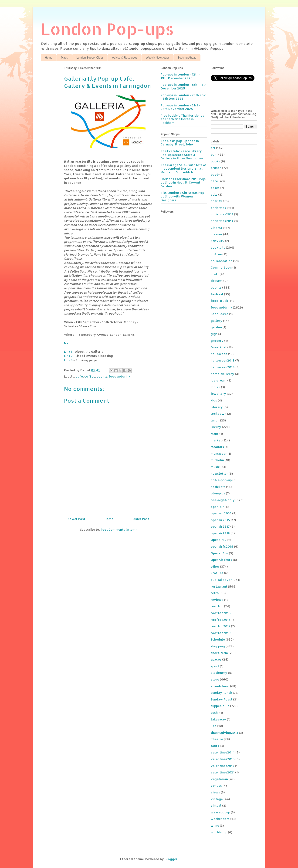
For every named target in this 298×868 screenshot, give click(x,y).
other (215, 566)
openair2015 (220, 520)
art (213, 148)
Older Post (141, 519)
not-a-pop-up (221, 480)
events (102, 376)
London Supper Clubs (90, 58)
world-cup (219, 832)
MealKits (217, 447)
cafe (79, 376)
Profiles (217, 573)
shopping (218, 646)
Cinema (216, 228)
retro (215, 593)
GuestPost (219, 347)
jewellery (218, 394)
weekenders (220, 819)
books (215, 161)
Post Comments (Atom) (119, 529)
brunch (216, 168)
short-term (219, 653)
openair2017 (220, 526)
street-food (220, 686)
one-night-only (223, 500)
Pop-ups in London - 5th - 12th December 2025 (184, 86)
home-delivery (222, 374)
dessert (217, 281)
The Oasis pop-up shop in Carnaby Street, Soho (180, 143)
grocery (217, 341)
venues (216, 786)
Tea (214, 726)
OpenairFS (218, 540)
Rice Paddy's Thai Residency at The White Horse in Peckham (183, 119)
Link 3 (68, 360)
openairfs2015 (222, 546)
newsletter (219, 473)
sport (215, 666)
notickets (218, 487)
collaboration (222, 261)
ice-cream (219, 380)
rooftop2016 (221, 620)
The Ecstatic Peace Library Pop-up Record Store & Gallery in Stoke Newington (182, 155)
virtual (216, 806)
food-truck (219, 301)
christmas (218, 208)
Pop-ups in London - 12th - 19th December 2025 (181, 76)
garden (216, 327)
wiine (215, 825)
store (215, 679)
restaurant (219, 586)
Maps (64, 58)
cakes (215, 188)
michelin (217, 460)
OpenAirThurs (221, 560)
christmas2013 (222, 214)
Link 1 (68, 352)
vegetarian (219, 779)
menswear (219, 454)
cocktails (218, 247)
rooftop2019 (221, 633)
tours (215, 746)
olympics (218, 493)
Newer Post (76, 519)
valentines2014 (223, 752)
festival (217, 294)
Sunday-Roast (222, 699)
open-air (217, 507)
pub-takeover (221, 580)
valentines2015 (223, 759)
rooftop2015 (221, 613)
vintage (217, 799)
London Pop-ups (107, 29)
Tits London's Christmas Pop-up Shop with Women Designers (183, 196)
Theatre (217, 739)
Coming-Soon (221, 267)
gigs (214, 334)
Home (49, 58)
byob (215, 174)
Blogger (171, 859)
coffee (90, 376)
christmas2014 (222, 221)
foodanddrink (119, 376)
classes (217, 234)
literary (217, 407)
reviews (217, 600)
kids (214, 400)
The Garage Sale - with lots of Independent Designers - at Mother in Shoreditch (184, 169)
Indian (215, 387)
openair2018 (220, 533)
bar (213, 155)
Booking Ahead (187, 58)
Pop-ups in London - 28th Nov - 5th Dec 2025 (183, 97)
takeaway (218, 719)
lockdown (218, 414)
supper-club (220, 706)
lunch (215, 420)
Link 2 (68, 356)
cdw (214, 194)
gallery (217, 321)
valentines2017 (222, 766)
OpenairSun (219, 553)
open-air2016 (221, 513)
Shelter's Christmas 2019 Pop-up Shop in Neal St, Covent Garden (184, 182)
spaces (216, 659)
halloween (219, 354)
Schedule (218, 639)
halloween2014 (223, 367)
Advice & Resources (125, 58)
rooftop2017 (220, 626)
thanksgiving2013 (224, 733)
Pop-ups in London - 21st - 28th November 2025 (180, 107)
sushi (215, 713)
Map (67, 343)
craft (215, 274)
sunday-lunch (221, 693)
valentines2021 (223, 772)
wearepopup (220, 812)
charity (216, 201)
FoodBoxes (220, 314)
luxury (216, 427)
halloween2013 (223, 360)
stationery (219, 673)
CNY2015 (217, 241)
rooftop (217, 606)
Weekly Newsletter (157, 58)
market (216, 440)
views (215, 792)
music (215, 467)
